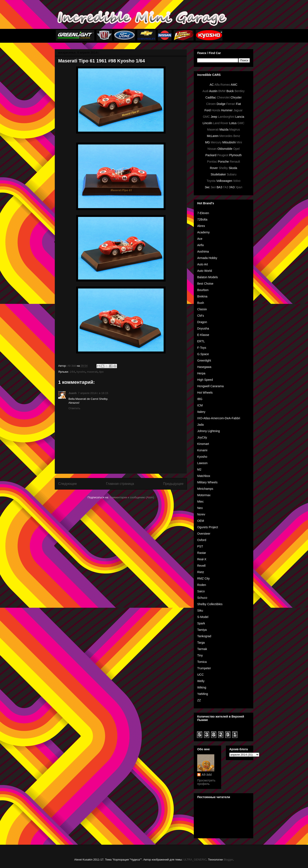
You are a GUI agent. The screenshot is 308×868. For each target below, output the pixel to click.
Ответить (74, 408)
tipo (101, 372)
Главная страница (120, 484)
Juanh (73, 393)
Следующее (67, 484)
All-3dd (207, 775)
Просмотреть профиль (206, 782)
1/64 (72, 372)
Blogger (228, 860)
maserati (92, 372)
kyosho (81, 372)
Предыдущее (173, 484)
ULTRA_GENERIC (195, 860)
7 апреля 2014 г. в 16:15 (93, 393)
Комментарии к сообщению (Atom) (132, 497)
